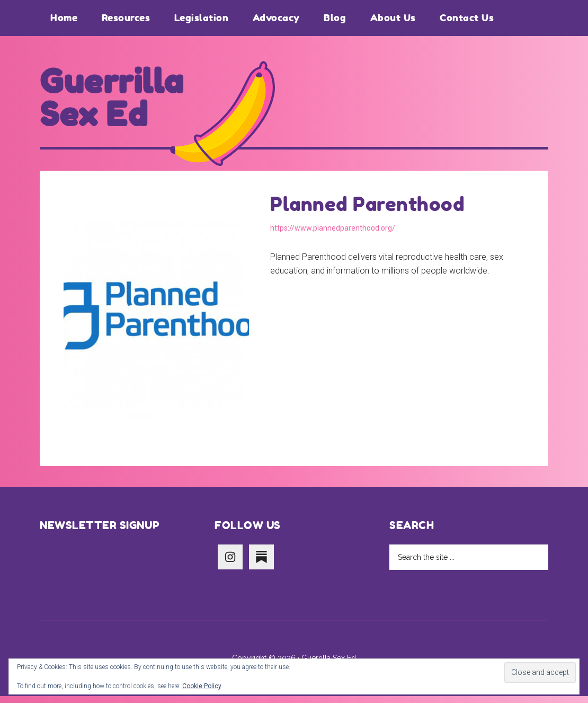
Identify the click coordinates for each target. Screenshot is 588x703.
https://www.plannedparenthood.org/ (333, 235)
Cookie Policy (202, 686)
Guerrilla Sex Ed (119, 102)
